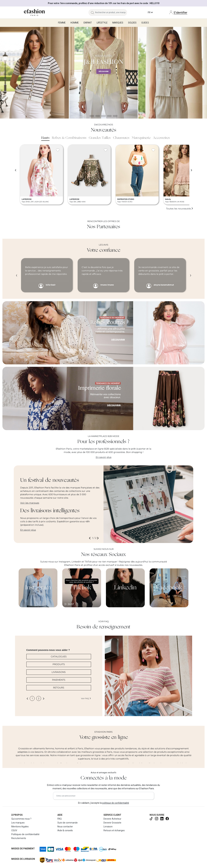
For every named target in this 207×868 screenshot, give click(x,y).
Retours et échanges (114, 830)
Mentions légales (20, 827)
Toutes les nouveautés (180, 209)
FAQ (60, 819)
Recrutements (19, 838)
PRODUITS (59, 664)
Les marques (18, 823)
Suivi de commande (68, 823)
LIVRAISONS (59, 672)
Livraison (108, 827)
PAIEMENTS (59, 680)
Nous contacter (65, 827)
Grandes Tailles (100, 138)
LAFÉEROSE (27, 199)
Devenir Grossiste (112, 823)
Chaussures (121, 138)
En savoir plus (104, 457)
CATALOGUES (59, 657)
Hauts (45, 138)
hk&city (168, 199)
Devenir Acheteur (112, 819)
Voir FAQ (86, 698)
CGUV (14, 830)
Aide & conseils (65, 830)
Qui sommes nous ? (21, 819)
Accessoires (161, 138)
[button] (90, 538)
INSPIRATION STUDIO (126, 199)
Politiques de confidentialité (25, 834)
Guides (145, 23)
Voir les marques (30, 503)
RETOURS (59, 688)
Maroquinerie (141, 138)
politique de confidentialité (116, 803)
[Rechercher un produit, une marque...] (111, 12)
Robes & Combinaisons (69, 138)
